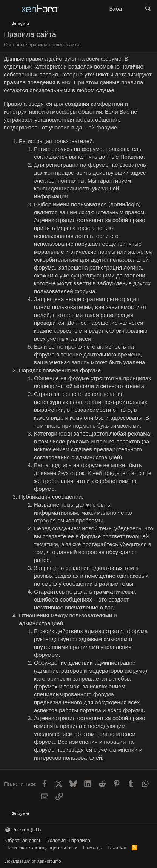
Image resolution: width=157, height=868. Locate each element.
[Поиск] (148, 8)
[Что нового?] (133, 8)
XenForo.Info (49, 861)
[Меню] (10, 9)
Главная (117, 847)
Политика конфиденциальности (42, 847)
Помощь (92, 847)
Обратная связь (23, 840)
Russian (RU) (23, 830)
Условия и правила (68, 840)
